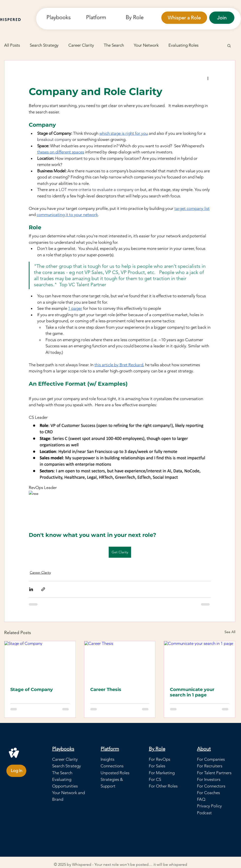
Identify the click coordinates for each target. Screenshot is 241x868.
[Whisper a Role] (184, 18)
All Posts (12, 45)
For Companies (211, 759)
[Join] (222, 18)
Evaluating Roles (183, 45)
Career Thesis (106, 690)
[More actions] (208, 78)
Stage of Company (32, 690)
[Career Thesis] (120, 661)
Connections (112, 766)
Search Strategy (44, 45)
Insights (107, 759)
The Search (114, 45)
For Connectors (211, 786)
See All (230, 632)
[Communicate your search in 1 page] (200, 661)
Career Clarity (81, 45)
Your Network (146, 45)
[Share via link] (43, 589)
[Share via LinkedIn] (31, 589)
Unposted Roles (115, 773)
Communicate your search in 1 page (192, 692)
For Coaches (208, 793)
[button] (102, 17)
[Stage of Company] (40, 661)
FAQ (201, 799)
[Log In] (16, 771)
